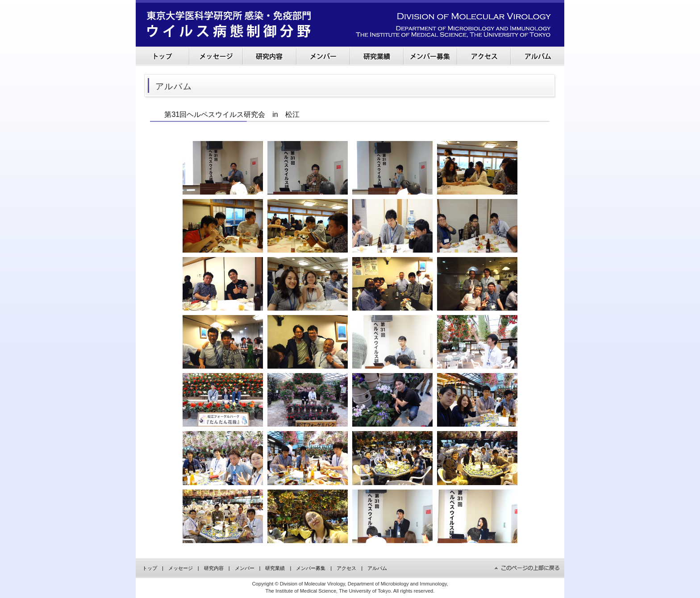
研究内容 (214, 568)
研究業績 (275, 568)
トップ (150, 568)
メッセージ (181, 568)
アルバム (377, 568)
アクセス (346, 568)
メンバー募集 (311, 568)
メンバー (245, 568)
